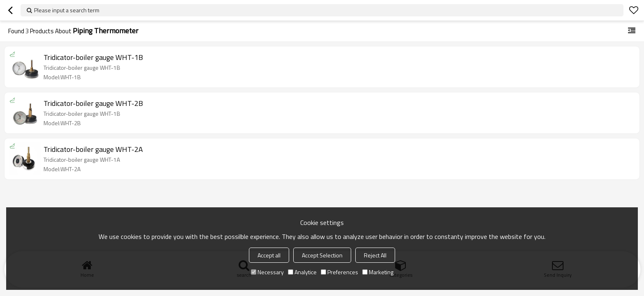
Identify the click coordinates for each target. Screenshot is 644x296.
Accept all (269, 255)
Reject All (375, 255)
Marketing (378, 272)
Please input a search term (67, 10)
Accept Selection (322, 255)
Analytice (302, 272)
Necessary (267, 272)
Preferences (339, 272)
